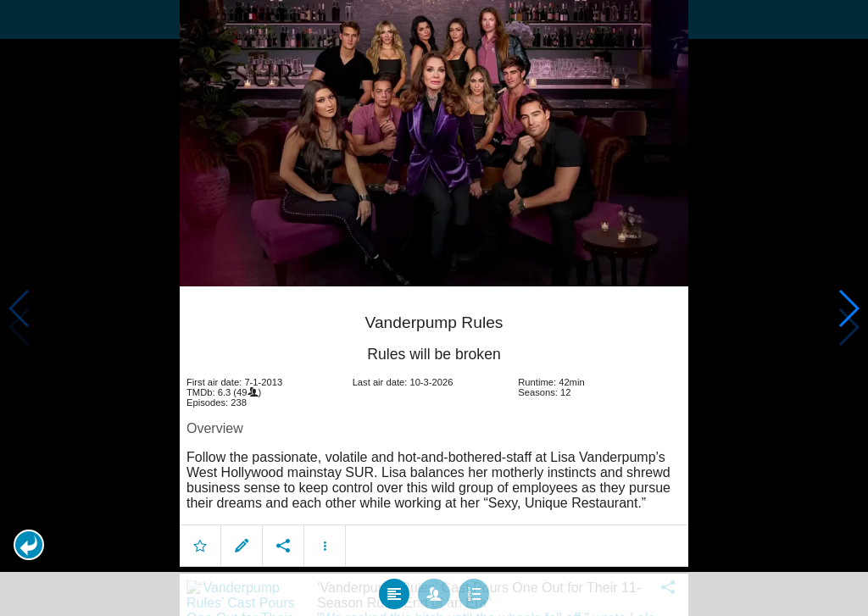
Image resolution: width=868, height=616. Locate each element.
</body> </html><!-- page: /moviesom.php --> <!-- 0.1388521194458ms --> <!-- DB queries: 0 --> (434, 308)
